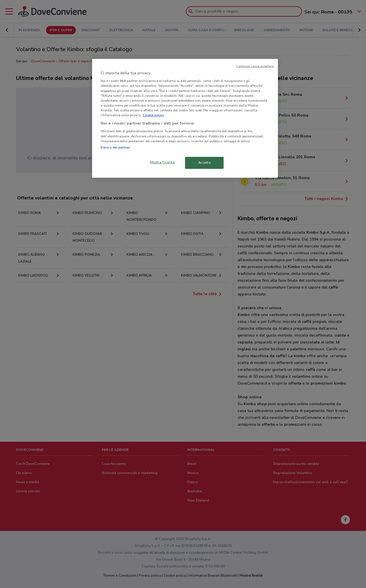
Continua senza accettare (255, 66)
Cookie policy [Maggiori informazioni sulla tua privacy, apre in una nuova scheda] (153, 115)
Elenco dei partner (115, 147)
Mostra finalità (163, 162)
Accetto (204, 163)
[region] (185, 118)
